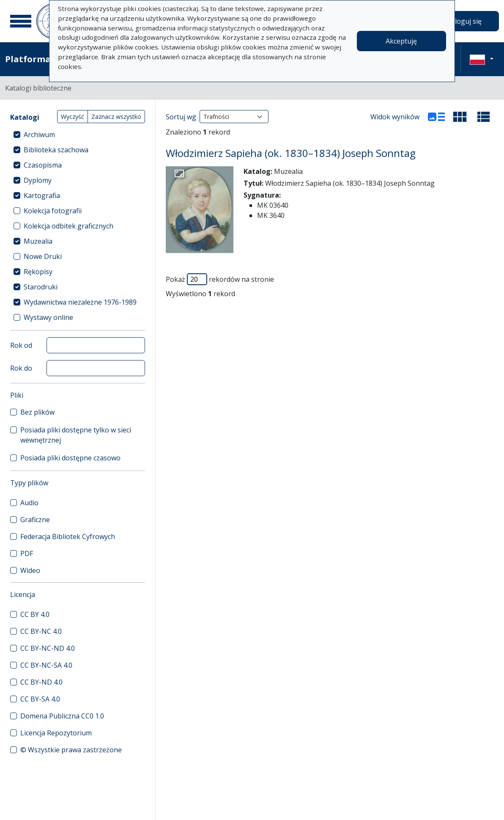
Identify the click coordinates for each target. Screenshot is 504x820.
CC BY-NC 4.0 (41, 631)
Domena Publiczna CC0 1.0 (62, 716)
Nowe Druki (43, 256)
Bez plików (37, 412)
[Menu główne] (21, 21)
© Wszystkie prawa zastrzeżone (71, 750)
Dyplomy (38, 180)
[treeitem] (78, 135)
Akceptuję (401, 41)
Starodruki (41, 287)
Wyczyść (73, 117)
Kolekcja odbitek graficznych (68, 226)
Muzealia (38, 241)
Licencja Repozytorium (56, 733)
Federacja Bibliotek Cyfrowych (68, 537)
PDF (27, 553)
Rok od (21, 345)
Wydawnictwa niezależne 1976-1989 (80, 302)
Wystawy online (48, 317)
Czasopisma (43, 165)
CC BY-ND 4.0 (41, 682)
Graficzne (35, 520)
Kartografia (42, 195)
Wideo (30, 570)
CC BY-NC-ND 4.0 (48, 648)
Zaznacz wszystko (116, 117)
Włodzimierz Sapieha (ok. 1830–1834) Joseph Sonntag (291, 153)
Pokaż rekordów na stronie (220, 279)
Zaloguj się (464, 21)
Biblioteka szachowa (56, 150)
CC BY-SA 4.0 (40, 699)
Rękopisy (38, 272)
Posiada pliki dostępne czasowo (70, 458)
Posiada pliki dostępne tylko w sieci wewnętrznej (76, 435)
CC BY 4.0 (35, 614)
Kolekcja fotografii (53, 211)
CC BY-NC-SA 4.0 (46, 665)
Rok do (21, 368)
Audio (29, 503)
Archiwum (39, 135)
